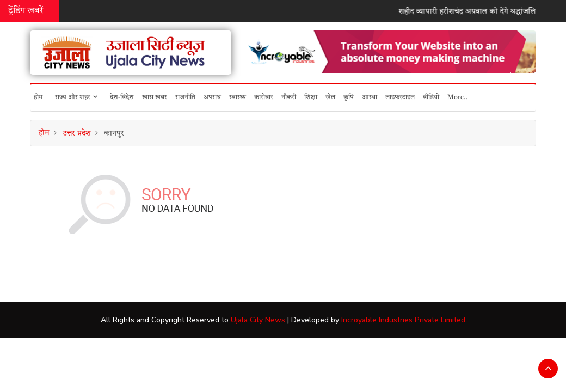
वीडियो (431, 97)
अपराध (212, 97)
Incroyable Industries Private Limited (403, 320)
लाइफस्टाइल (400, 97)
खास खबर (155, 97)
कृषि (349, 97)
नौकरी (289, 97)
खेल (330, 97)
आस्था (370, 97)
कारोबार (264, 97)
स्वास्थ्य (238, 97)
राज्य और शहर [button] (76, 97)
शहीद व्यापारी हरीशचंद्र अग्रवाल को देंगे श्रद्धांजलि (472, 11)
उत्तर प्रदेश (77, 133)
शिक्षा (311, 97)
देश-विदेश (122, 97)
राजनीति (185, 97)
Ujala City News (258, 320)
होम (38, 97)
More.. (458, 97)
